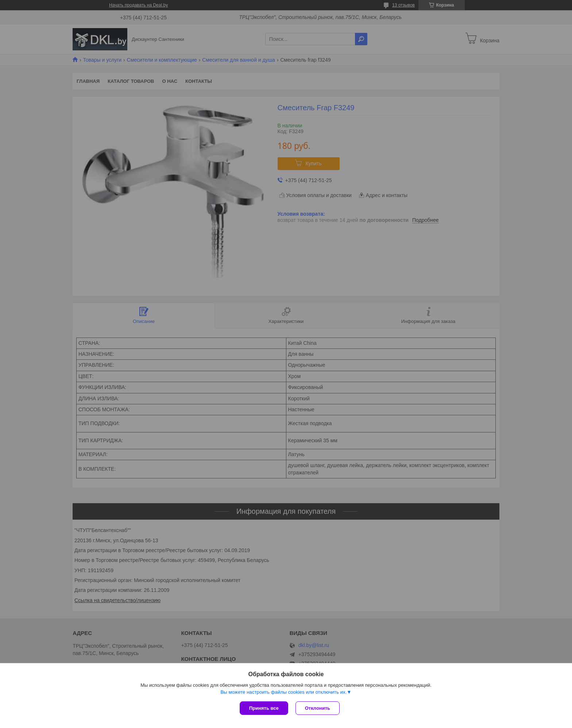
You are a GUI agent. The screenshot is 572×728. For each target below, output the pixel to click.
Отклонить (318, 708)
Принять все (264, 708)
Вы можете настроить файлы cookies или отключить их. (283, 692)
